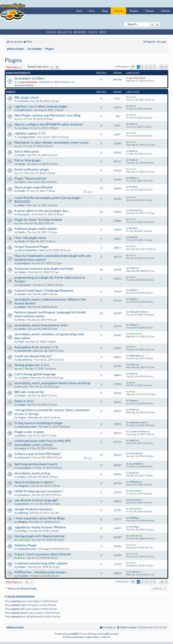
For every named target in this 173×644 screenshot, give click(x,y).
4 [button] (150, 67)
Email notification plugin (32, 169)
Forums (118, 11)
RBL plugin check (26, 97)
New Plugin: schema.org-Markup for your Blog (47, 115)
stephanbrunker (138, 312)
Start (79, 11)
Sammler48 (24, 351)
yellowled (134, 334)
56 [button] (162, 67)
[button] (133, 67)
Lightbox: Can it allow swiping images (41, 106)
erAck (21, 558)
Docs (92, 11)
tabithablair (135, 355)
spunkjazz (23, 263)
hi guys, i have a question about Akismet (43, 554)
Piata (21, 341)
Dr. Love (22, 386)
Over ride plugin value (30, 238)
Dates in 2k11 (24, 401)
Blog (105, 11)
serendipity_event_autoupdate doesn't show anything (52, 383)
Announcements (24, 85)
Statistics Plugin (26, 545)
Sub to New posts (27, 151)
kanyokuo (23, 495)
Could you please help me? (33, 356)
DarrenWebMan (27, 250)
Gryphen (23, 576)
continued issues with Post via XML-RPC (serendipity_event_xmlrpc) (43, 443)
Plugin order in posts (29, 432)
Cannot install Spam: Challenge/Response (44, 290)
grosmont (23, 504)
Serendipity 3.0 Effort (30, 78)
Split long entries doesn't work (36, 464)
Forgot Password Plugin (31, 247)
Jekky (21, 205)
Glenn (25, 378)
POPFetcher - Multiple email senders (40, 572)
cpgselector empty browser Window (40, 527)
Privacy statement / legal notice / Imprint (87, 637)
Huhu (25, 128)
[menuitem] (28, 42)
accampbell (24, 468)
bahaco (22, 435)
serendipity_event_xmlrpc (33, 473)
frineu (21, 320)
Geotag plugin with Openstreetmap (39, 536)
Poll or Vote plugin (28, 160)
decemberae (25, 360)
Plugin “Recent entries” (31, 178)
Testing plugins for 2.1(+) (32, 365)
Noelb (25, 101)
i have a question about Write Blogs (40, 518)
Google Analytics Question (33, 509)
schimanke (24, 457)
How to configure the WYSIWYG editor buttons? (49, 124)
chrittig (22, 531)
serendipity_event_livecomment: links (41, 325)
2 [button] (142, 67)
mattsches (24, 540)
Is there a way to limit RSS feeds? (38, 454)
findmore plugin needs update (36, 229)
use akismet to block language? (36, 500)
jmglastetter (25, 110)
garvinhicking (29, 82)
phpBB (73, 634)
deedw (22, 294)
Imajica (133, 364)
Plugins (134, 11)
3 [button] (146, 67)
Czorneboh (24, 285)
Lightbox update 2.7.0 (30, 133)
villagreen (23, 486)
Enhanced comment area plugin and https (44, 268)
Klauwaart (24, 214)
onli (131, 97)
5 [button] (155, 67)
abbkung (23, 513)
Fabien (22, 182)
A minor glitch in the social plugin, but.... (42, 211)
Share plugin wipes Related (33, 187)
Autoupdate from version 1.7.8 (36, 347)
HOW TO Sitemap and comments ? (39, 491)
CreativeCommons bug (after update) (41, 563)
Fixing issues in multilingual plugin (39, 423)
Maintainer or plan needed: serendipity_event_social (51, 142)
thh (131, 347)
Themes (150, 11)
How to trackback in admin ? (35, 482)
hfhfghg (22, 522)
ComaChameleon (138, 431)
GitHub (165, 11)
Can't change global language (35, 374)
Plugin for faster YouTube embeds (38, 220)
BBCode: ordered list (29, 392)
